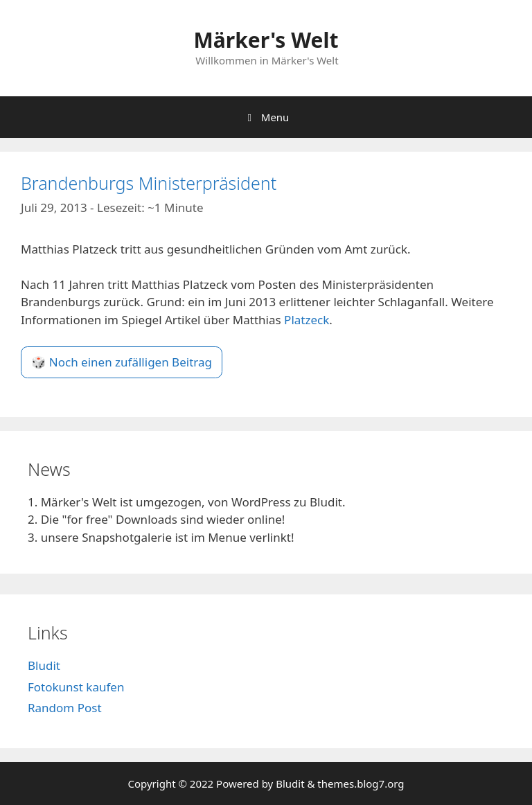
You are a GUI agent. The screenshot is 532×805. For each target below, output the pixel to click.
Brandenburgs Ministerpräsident (149, 183)
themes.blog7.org (361, 784)
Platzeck (307, 320)
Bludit (44, 665)
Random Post (65, 708)
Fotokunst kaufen (76, 687)
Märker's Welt (266, 40)
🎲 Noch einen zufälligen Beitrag (122, 362)
